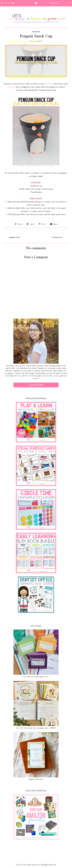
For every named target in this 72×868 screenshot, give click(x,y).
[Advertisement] (36, 300)
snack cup (49, 84)
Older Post (57, 238)
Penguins (36, 32)
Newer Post (15, 238)
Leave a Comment (36, 41)
